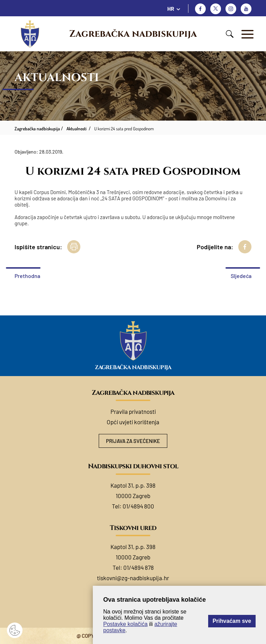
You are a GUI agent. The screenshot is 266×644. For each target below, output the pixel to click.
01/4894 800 (138, 506)
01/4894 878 (139, 567)
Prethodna (27, 276)
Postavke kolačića (125, 624)
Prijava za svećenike (133, 441)
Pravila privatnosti (133, 411)
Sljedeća (241, 276)
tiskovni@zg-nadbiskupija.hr (133, 578)
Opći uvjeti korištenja (133, 422)
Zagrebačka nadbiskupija (133, 34)
